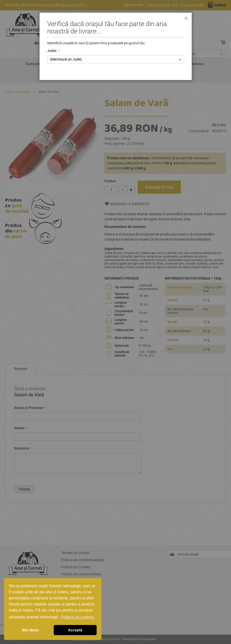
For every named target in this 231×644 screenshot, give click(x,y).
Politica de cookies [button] (77, 617)
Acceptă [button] (75, 630)
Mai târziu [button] (30, 630)
